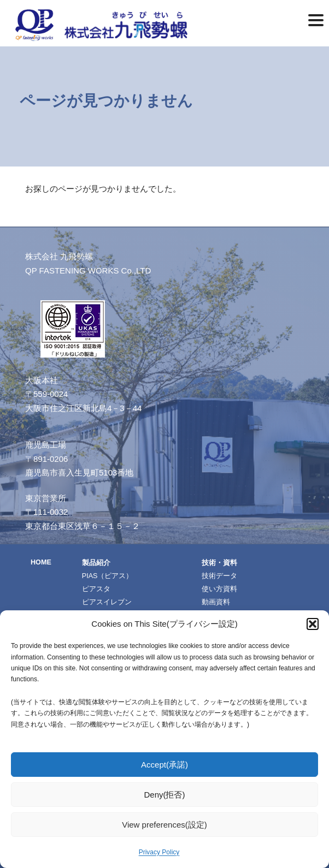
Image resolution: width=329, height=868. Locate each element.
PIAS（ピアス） (108, 576)
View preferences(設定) (164, 825)
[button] (313, 624)
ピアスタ (96, 589)
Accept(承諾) (164, 765)
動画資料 (216, 602)
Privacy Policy (159, 852)
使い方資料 (219, 589)
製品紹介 (96, 563)
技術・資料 (219, 563)
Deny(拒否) (164, 795)
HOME (41, 562)
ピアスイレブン (107, 602)
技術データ (219, 576)
